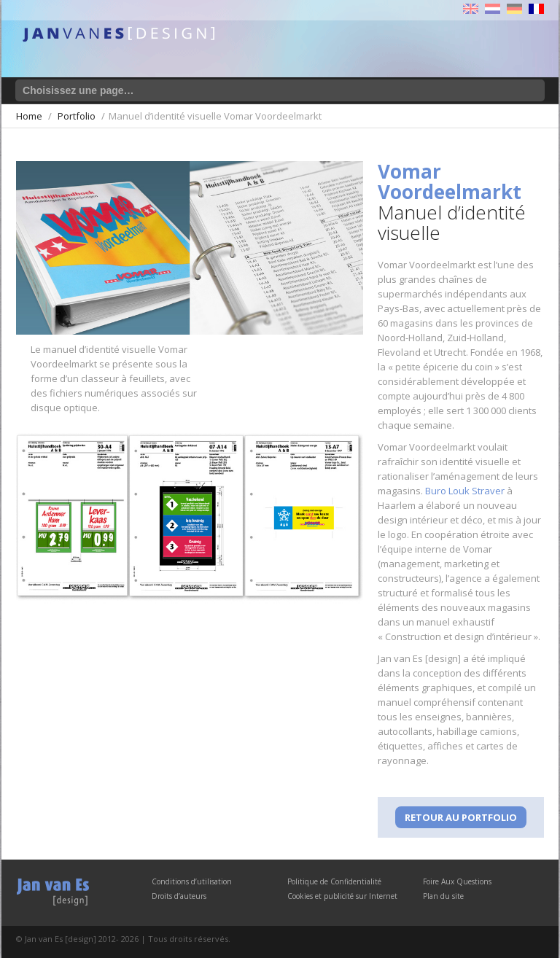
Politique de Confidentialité (334, 881)
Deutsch (514, 9)
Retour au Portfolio (461, 817)
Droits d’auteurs (179, 896)
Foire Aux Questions (457, 881)
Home (29, 116)
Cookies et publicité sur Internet (342, 896)
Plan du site (443, 896)
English (471, 9)
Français (536, 9)
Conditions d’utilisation (192, 881)
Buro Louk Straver (465, 491)
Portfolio (77, 116)
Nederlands (493, 9)
